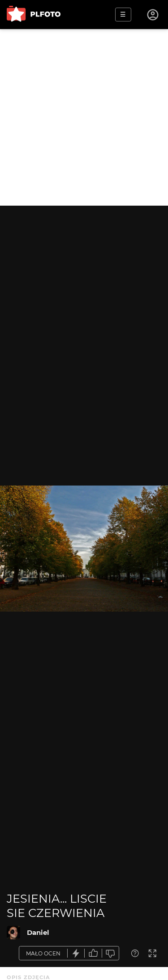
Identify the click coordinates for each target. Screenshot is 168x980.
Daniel (38, 932)
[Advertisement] (84, 117)
